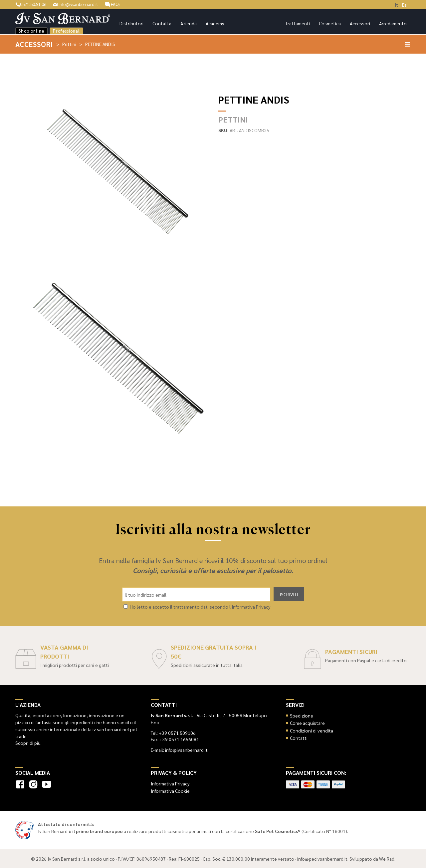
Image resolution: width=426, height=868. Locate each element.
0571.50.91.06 (32, 4)
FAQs (120, 4)
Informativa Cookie (170, 791)
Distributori (131, 23)
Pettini (70, 44)
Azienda (189, 23)
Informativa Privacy (170, 783)
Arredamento (393, 23)
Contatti (299, 738)
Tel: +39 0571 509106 (173, 733)
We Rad (387, 858)
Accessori (360, 23)
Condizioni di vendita (312, 730)
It (396, 5)
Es (404, 5)
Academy (215, 23)
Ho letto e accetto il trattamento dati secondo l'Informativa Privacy (200, 607)
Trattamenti (298, 23)
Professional (66, 31)
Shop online (31, 31)
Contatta (162, 23)
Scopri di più (28, 743)
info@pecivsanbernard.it (322, 858)
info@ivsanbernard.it (81, 4)
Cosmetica (330, 23)
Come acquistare (307, 723)
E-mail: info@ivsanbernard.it (179, 750)
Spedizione (302, 716)
